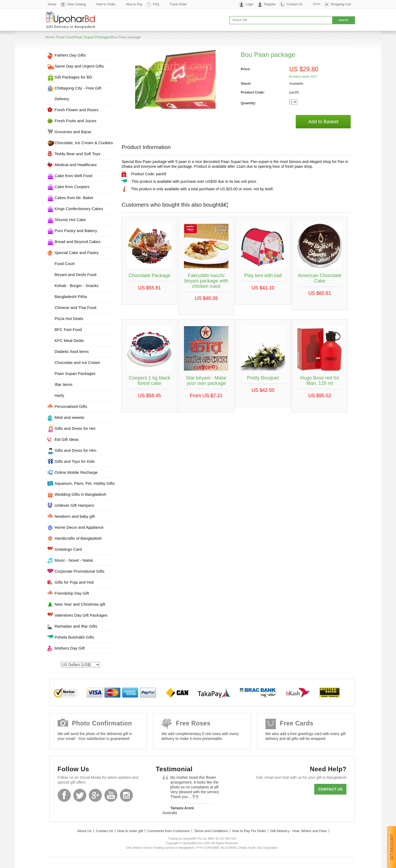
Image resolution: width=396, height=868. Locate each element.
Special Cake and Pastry (77, 253)
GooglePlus (95, 795)
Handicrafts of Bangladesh (78, 538)
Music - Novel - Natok (74, 560)
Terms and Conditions (211, 831)
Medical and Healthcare (76, 165)
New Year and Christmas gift (80, 604)
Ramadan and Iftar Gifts (76, 626)
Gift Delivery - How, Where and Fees (299, 831)
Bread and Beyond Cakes (78, 242)
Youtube (111, 795)
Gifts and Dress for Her (75, 428)
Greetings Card (68, 549)
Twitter (80, 795)
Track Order (178, 4)
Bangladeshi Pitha (71, 297)
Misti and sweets (70, 417)
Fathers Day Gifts (70, 55)
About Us (84, 831)
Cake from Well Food (74, 176)
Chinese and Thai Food (76, 308)
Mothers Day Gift (70, 648)
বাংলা (317, 4)
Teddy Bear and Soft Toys (78, 154)
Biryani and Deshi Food (76, 275)
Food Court (65, 37)
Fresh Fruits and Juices (76, 121)
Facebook (64, 795)
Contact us (330, 789)
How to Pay (134, 4)
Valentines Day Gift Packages (81, 615)
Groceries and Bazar (73, 132)
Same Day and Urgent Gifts (79, 66)
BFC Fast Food (68, 329)
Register (270, 4)
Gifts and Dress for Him (76, 450)
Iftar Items (64, 384)
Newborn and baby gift (75, 516)
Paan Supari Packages (92, 37)
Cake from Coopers (72, 187)
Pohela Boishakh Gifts (75, 637)
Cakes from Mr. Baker (74, 198)
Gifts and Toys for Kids (75, 461)
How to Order (106, 4)
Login (249, 4)
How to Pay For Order (249, 831)
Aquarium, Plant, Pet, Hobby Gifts (85, 483)
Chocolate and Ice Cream (77, 362)
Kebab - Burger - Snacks (77, 286)
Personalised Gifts (71, 406)
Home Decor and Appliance (79, 527)
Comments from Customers (169, 831)
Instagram (126, 795)
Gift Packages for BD (73, 77)
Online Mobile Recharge (76, 472)
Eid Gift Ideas (67, 439)
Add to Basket (323, 122)
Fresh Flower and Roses (77, 110)
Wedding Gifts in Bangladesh (81, 494)
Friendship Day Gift (72, 593)
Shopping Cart (341, 4)
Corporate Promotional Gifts (80, 571)
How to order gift (130, 831)
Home (52, 4)
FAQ (156, 4)
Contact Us (294, 4)
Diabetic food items (72, 351)
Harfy (60, 395)
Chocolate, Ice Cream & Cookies (84, 143)
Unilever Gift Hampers (75, 505)
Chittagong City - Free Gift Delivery (78, 93)
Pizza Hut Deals (69, 318)
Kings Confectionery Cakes (79, 209)
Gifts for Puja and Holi (74, 582)
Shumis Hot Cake (70, 220)
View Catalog (77, 4)
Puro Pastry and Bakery (76, 231)
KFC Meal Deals (69, 340)
